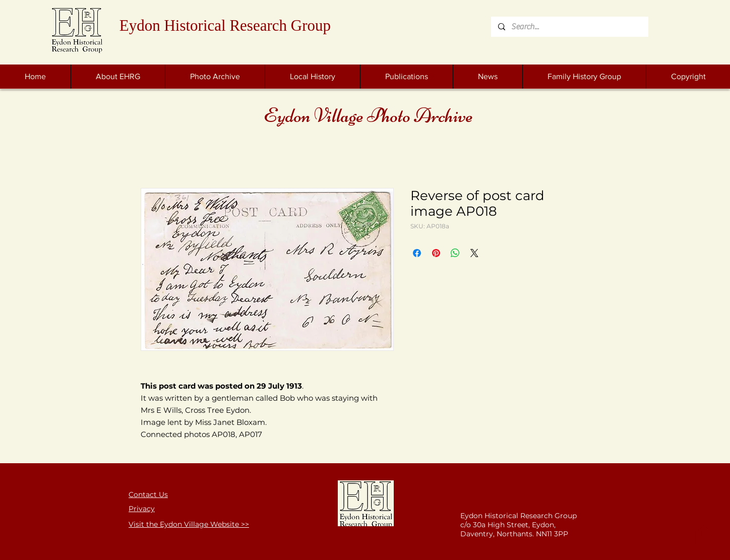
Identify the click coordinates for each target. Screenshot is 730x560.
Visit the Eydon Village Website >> (189, 524)
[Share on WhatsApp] (455, 253)
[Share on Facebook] (417, 253)
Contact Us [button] (148, 494)
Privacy (142, 509)
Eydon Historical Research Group (225, 25)
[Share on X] (474, 253)
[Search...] (569, 27)
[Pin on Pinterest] (436, 253)
